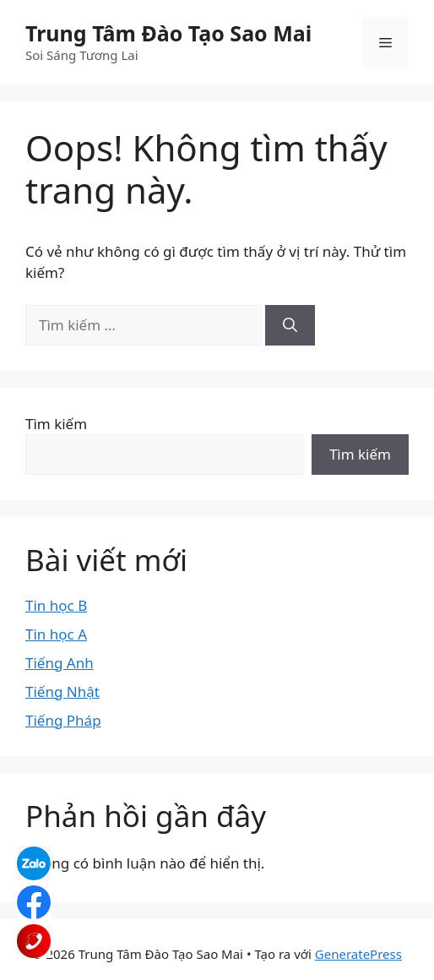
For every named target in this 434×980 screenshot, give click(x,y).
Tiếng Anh (60, 663)
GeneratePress (358, 954)
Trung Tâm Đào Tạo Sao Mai (168, 33)
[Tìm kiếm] (290, 325)
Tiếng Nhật (62, 691)
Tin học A (56, 634)
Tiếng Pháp (63, 720)
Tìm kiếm (56, 424)
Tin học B (56, 605)
